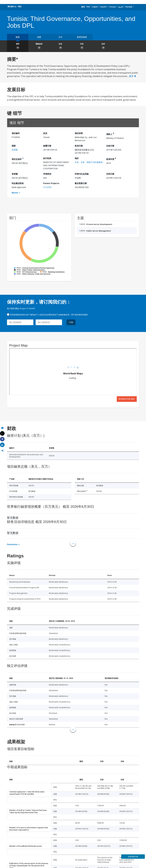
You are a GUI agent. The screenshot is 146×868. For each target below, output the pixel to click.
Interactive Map (127, 399)
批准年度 (111, 159)
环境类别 (47, 174)
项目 (20, 6)
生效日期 (110, 146)
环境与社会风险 (82, 174)
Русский (129, 7)
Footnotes (12, 544)
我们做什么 (12, 6)
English (95, 7)
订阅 (71, 322)
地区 (77, 158)
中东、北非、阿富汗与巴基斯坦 (89, 162)
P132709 (47, 187)
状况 (45, 133)
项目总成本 (18, 159)
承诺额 (15, 174)
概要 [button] (18, 46)
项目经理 (79, 133)
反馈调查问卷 (133, 857)
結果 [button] (103, 46)
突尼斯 (15, 150)
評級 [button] (82, 46)
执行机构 (47, 158)
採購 (39, 37)
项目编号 (16, 133)
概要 (18, 37)
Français (112, 7)
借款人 (110, 134)
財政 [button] (60, 46)
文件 (60, 37)
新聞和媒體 (82, 37)
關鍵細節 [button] (39, 46)
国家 (14, 146)
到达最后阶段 (18, 183)
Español (104, 7)
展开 (133, 76)
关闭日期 (110, 174)
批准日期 (79, 146)
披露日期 (47, 146)
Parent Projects (51, 183)
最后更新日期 (81, 183)
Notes (15, 193)
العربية (121, 7)
